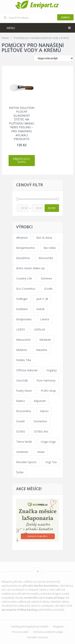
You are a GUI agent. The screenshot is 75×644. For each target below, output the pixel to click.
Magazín (58, 626)
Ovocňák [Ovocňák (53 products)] (22, 380)
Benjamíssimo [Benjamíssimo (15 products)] (25, 248)
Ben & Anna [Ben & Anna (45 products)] (44, 238)
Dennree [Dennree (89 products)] (46, 278)
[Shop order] (54, 58)
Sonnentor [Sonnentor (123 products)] (40, 421)
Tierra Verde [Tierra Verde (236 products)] (24, 442)
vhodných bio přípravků (16, 606)
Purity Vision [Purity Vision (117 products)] (24, 391)
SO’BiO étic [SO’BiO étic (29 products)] (41, 431)
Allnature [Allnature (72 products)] (22, 238)
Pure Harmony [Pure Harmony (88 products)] (46, 380)
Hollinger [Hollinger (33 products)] (22, 299)
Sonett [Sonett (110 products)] (20, 421)
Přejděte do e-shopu (22, 161)
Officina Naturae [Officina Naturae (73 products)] (27, 370)
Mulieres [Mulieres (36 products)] (22, 350)
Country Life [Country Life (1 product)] (24, 278)
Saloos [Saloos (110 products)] (44, 411)
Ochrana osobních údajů (48, 632)
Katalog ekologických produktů (30, 626)
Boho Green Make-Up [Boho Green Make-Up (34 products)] (30, 268)
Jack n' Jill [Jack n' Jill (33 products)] (42, 299)
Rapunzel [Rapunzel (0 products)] (40, 401)
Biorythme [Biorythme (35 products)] (23, 258)
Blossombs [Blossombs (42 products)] (46, 258)
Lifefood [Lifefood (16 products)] (39, 329)
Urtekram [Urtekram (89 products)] (22, 452)
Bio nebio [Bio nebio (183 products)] (50, 248)
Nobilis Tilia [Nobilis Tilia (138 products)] (24, 360)
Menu (11, 28)
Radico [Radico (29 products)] (21, 401)
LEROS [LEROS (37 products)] (21, 329)
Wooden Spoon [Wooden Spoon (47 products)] (26, 462)
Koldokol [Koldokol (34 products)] (22, 309)
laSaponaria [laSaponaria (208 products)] (24, 319)
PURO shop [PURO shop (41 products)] (48, 391)
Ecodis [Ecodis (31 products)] (48, 289)
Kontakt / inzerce (37, 637)
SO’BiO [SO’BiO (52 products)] (21, 431)
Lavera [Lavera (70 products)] (45, 319)
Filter (52, 208)
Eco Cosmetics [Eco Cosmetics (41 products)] (26, 289)
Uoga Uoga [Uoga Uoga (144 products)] (48, 442)
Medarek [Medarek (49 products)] (45, 340)
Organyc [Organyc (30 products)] (52, 370)
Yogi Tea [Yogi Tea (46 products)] (51, 462)
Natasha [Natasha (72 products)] (41, 350)
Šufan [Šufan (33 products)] (20, 472)
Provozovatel (20, 632)
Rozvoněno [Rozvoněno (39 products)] (24, 411)
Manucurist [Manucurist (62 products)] (23, 340)
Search (65, 17)
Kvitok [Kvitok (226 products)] (40, 309)
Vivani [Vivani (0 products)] (41, 452)
